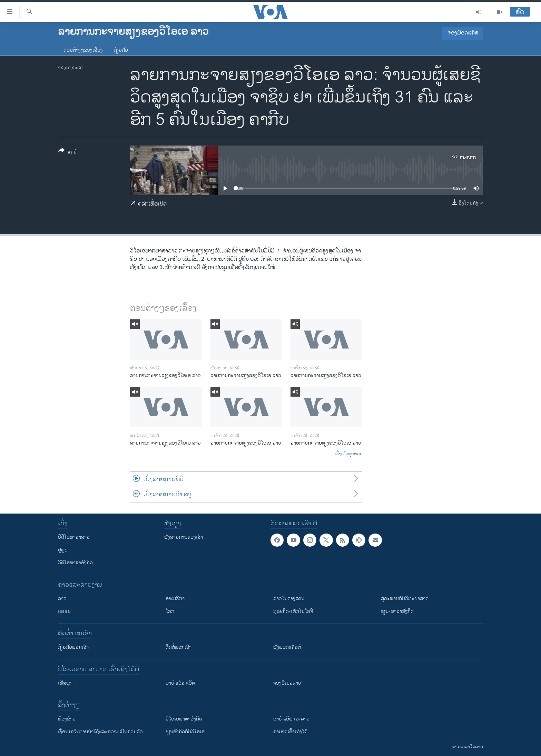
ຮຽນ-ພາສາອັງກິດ (397, 611)
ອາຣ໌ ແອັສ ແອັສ (180, 683)
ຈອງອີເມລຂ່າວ (287, 683)
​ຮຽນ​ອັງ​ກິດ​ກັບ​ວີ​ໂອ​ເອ (185, 732)
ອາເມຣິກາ (175, 599)
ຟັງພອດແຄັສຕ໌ (287, 647)
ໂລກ (170, 611)
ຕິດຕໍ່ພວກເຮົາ (179, 647)
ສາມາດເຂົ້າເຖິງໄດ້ (290, 732)
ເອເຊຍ (64, 611)
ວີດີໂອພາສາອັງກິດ (75, 563)
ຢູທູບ (63, 550)
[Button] (67, 152)
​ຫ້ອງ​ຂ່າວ (67, 719)
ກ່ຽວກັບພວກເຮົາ (73, 647)
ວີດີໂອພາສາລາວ (74, 537)
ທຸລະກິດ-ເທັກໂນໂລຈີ (293, 611)
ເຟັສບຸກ (65, 683)
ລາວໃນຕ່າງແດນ (289, 599)
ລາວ (62, 599)
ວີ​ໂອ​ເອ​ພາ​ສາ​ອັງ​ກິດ (184, 719)
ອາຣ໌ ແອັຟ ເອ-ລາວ (291, 719)
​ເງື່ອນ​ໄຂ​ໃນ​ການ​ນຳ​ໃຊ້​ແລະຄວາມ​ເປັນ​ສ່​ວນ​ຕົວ (100, 732)
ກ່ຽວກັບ (121, 50)
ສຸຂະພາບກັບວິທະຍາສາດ (405, 599)
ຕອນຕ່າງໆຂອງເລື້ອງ (83, 50)
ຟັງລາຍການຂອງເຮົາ (184, 537)
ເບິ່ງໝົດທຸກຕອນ (348, 454)
